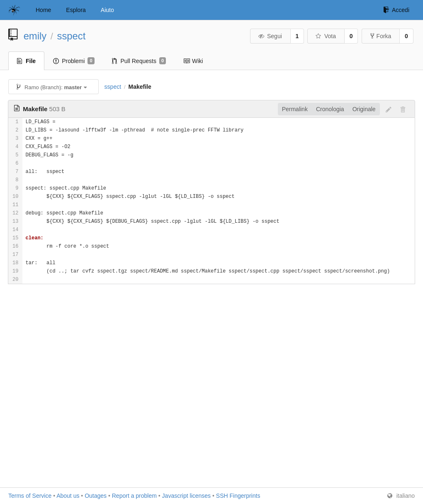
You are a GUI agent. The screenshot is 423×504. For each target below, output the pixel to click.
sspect (72, 36)
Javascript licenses (187, 496)
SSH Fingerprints (238, 496)
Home (43, 10)
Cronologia (330, 109)
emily (35, 36)
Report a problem (134, 496)
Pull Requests (139, 61)
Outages (96, 496)
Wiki (193, 61)
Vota (325, 36)
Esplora (76, 10)
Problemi (74, 61)
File (26, 61)
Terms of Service (30, 496)
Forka (381, 36)
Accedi (396, 10)
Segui (270, 36)
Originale (364, 109)
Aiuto (107, 10)
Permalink (295, 109)
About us (68, 496)
